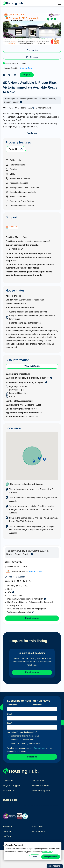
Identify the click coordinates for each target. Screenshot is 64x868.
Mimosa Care (26, 68)
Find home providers (23, 806)
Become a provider (41, 786)
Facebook (8, 827)
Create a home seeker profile (45, 806)
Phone (9, 577)
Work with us (9, 791)
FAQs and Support (11, 786)
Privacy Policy (48, 852)
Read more (32, 133)
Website (20, 577)
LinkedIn (7, 831)
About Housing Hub (41, 791)
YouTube (7, 836)
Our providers (38, 781)
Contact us (8, 781)
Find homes (8, 806)
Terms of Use (38, 827)
